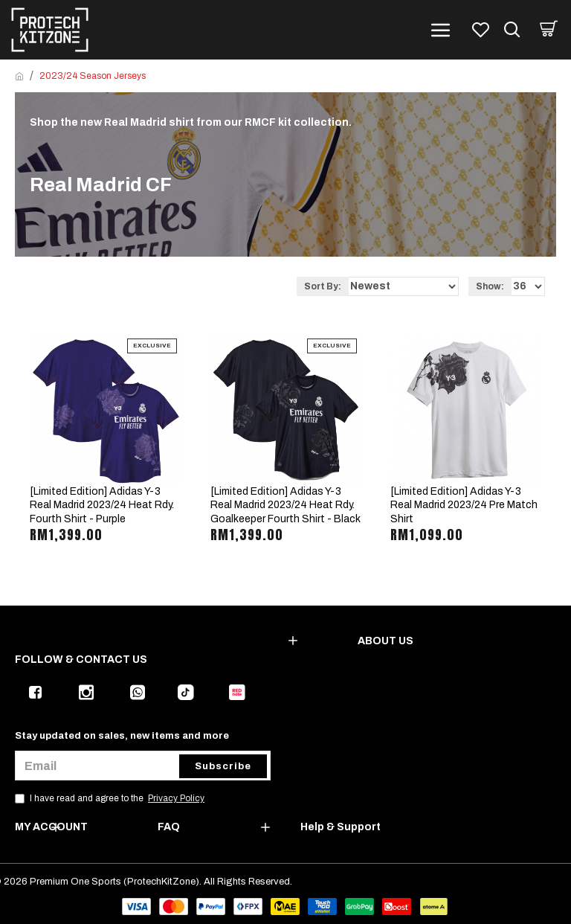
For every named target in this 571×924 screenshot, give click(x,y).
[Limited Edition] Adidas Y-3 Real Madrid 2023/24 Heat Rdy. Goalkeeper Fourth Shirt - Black (285, 505)
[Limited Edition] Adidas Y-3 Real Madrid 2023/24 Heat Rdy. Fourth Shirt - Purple (102, 505)
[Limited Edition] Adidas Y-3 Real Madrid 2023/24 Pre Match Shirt (464, 505)
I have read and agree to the (111, 798)
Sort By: (323, 286)
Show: (490, 286)
